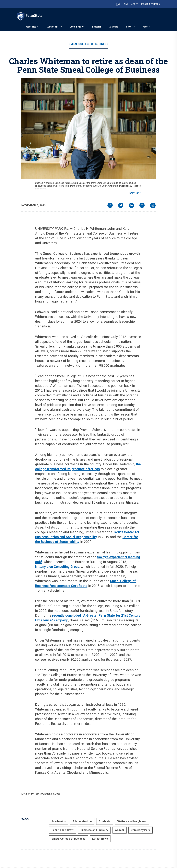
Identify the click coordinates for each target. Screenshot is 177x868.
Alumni (120, 830)
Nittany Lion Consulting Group (57, 567)
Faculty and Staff (62, 830)
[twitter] (121, 206)
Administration (82, 821)
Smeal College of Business (89, 44)
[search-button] (118, 4)
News (129, 27)
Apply (134, 4)
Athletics (114, 27)
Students (105, 821)
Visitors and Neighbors (132, 821)
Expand (134, 193)
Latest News (100, 839)
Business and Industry (94, 830)
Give (126, 4)
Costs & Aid (75, 27)
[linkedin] (131, 206)
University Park (140, 830)
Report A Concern (150, 4)
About (145, 27)
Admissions (53, 27)
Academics (31, 27)
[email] (142, 206)
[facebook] (110, 206)
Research (97, 27)
